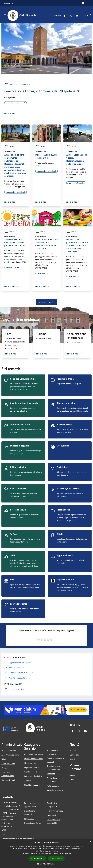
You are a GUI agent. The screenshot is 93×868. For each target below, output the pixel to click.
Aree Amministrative (10, 755)
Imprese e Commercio (33, 767)
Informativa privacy (55, 811)
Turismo (27, 780)
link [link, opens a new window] (70, 853)
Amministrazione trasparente (54, 805)
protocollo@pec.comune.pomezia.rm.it (18, 839)
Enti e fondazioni (8, 764)
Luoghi (73, 775)
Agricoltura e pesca (55, 790)
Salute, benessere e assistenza (55, 780)
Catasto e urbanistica (33, 776)
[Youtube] (76, 15)
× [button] (90, 842)
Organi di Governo (9, 750)
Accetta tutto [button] (37, 858)
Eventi (72, 779)
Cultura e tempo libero (33, 759)
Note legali (51, 815)
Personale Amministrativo (8, 774)
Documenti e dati (8, 780)
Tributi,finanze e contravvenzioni (54, 768)
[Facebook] (64, 15)
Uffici (4, 759)
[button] (46, 864)
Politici (4, 768)
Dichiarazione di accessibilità (54, 821)
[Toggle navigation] (5, 15)
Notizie (71, 147)
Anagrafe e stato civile (33, 754)
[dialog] (46, 854)
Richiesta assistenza (33, 823)
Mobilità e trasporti (32, 785)
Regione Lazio (9, 3)
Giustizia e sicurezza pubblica (55, 760)
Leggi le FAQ (29, 819)
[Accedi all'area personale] (83, 3)
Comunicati (74, 755)
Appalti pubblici (31, 772)
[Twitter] (70, 15)
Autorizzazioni (53, 786)
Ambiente (51, 774)
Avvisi (11, 84)
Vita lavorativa (30, 763)
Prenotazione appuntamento (30, 805)
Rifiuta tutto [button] (56, 858)
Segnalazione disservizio (30, 812)
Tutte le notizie (46, 302)
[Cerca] (90, 15)
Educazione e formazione (52, 752)
